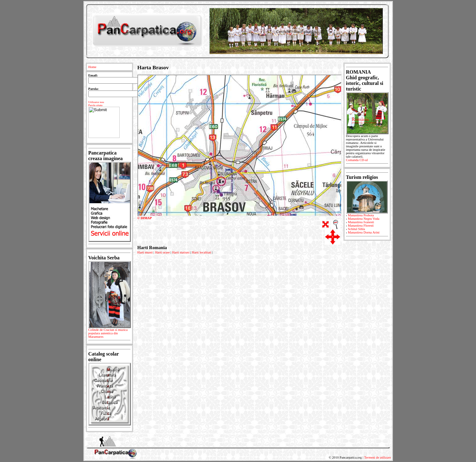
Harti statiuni (181, 252)
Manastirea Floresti (361, 226)
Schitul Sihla (357, 229)
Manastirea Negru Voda (364, 219)
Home (92, 67)
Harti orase (162, 252)
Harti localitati (201, 252)
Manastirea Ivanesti (361, 222)
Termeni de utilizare (378, 457)
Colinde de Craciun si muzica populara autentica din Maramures (109, 334)
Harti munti (145, 252)
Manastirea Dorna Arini (364, 232)
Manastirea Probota (361, 215)
